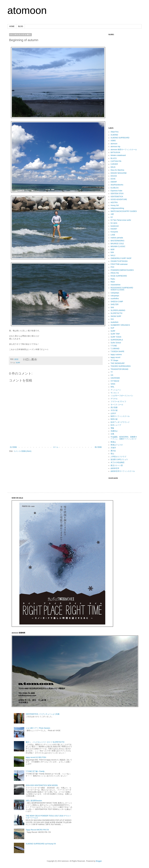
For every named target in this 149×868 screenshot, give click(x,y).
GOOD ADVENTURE (119, 199)
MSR (113, 250)
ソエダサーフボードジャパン (122, 396)
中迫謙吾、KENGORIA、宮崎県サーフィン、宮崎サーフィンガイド (124, 438)
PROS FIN (115, 273)
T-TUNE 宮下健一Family (35, 771)
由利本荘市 (115, 468)
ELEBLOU (115, 188)
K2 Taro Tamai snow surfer (121, 220)
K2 (112, 217)
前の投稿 (98, 447)
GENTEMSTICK (117, 197)
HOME (12, 26)
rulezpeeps (115, 296)
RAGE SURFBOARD (119, 276)
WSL (112, 387)
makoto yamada (117, 238)
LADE (113, 235)
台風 (112, 434)
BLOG (21, 26)
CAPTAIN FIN (116, 161)
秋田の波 (114, 419)
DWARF (114, 182)
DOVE (113, 179)
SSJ (112, 319)
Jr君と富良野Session (34, 801)
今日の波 (114, 410)
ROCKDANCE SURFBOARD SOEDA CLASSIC (122, 289)
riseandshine (116, 285)
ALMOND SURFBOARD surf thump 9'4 (41, 844)
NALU (113, 255)
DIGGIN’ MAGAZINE (119, 173)
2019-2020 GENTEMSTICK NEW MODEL (42, 785)
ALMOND (114, 135)
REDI (113, 282)
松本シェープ (116, 425)
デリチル (114, 399)
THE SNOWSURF (118, 363)
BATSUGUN (115, 152)
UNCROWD (115, 378)
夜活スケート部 (117, 465)
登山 (112, 454)
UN (112, 375)
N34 (112, 252)
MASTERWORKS (117, 241)
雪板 (112, 428)
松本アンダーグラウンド (120, 422)
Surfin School (116, 343)
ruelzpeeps (115, 293)
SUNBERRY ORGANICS (120, 325)
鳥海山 (113, 442)
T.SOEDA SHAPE (117, 351)
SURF (18, 363)
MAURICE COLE (117, 244)
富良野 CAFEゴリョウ (119, 460)
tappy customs (116, 355)
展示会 (113, 451)
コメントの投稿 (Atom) (22, 451)
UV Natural (115, 381)
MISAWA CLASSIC (118, 246)
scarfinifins (115, 299)
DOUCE (114, 176)
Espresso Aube (116, 191)
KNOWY (114, 229)
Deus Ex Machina (117, 170)
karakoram (115, 226)
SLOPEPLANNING (118, 310)
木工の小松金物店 (118, 462)
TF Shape (114, 360)
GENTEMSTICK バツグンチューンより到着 (43, 714)
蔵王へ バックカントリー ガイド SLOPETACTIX (45, 742)
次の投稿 (13, 447)
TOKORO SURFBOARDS (121, 366)
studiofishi (114, 322)
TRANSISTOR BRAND (119, 369)
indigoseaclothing (117, 208)
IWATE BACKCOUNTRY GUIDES (124, 211)
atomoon (27, 10)
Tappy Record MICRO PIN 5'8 (37, 830)
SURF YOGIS (116, 337)
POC (112, 267)
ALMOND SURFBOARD (120, 138)
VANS (113, 384)
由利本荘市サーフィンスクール (123, 471)
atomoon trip (115, 147)
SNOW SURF (116, 316)
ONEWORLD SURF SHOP (121, 258)
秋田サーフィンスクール (120, 416)
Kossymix (114, 232)
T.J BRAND (115, 349)
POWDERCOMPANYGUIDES (122, 270)
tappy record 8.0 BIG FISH (36, 757)
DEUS (113, 167)
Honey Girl (115, 205)
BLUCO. (114, 158)
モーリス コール (117, 405)
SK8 (112, 308)
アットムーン (116, 390)
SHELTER (114, 304)
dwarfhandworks (117, 185)
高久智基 (114, 407)
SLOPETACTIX (117, 313)
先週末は (114, 431)
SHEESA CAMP (117, 302)
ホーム (56, 447)
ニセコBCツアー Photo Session (38, 728)
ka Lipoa (114, 223)
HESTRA (114, 203)
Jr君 (112, 214)
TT (112, 372)
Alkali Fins (115, 132)
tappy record (115, 357)
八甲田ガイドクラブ (118, 457)
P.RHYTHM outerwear (119, 264)
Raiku (113, 279)
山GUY (113, 413)
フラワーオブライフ (118, 402)
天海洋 (113, 448)
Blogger (99, 861)
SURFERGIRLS (117, 340)
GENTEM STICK (117, 194)
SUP (112, 328)
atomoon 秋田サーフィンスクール (124, 150)
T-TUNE (114, 346)
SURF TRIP (115, 334)
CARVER (114, 164)
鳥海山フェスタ (117, 445)
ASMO (113, 141)
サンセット (115, 393)
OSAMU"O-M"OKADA (119, 261)
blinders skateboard (118, 155)
